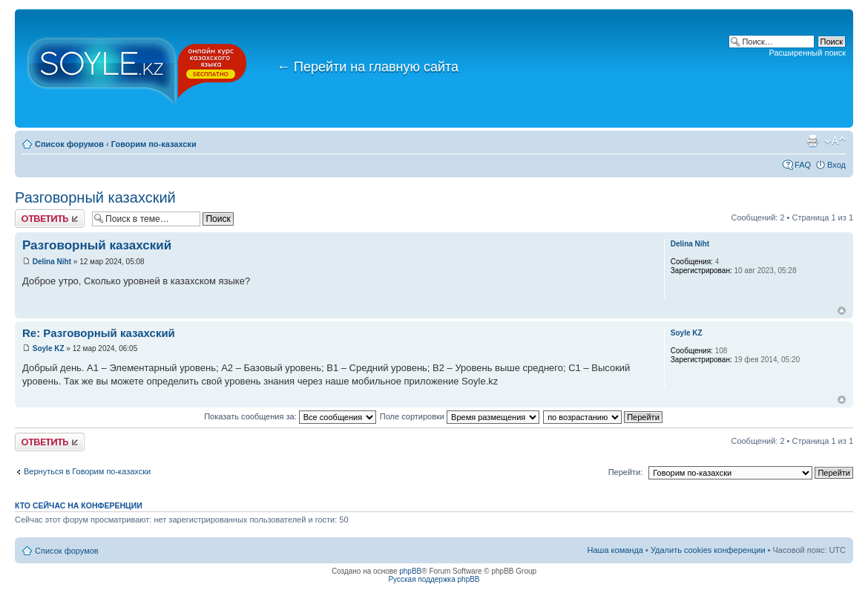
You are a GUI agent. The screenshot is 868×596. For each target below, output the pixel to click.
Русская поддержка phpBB (434, 579)
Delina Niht (52, 262)
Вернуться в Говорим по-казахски (87, 471)
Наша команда (615, 550)
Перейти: (626, 472)
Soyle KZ (49, 348)
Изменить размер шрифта (835, 141)
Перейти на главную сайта (368, 67)
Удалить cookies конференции (708, 550)
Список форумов (69, 144)
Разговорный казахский (95, 197)
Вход (836, 165)
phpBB (410, 571)
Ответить (50, 219)
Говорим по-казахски (154, 144)
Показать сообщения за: (290, 416)
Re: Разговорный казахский (99, 333)
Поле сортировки (460, 416)
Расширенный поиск (807, 53)
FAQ (803, 165)
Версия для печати (812, 141)
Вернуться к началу (842, 311)
